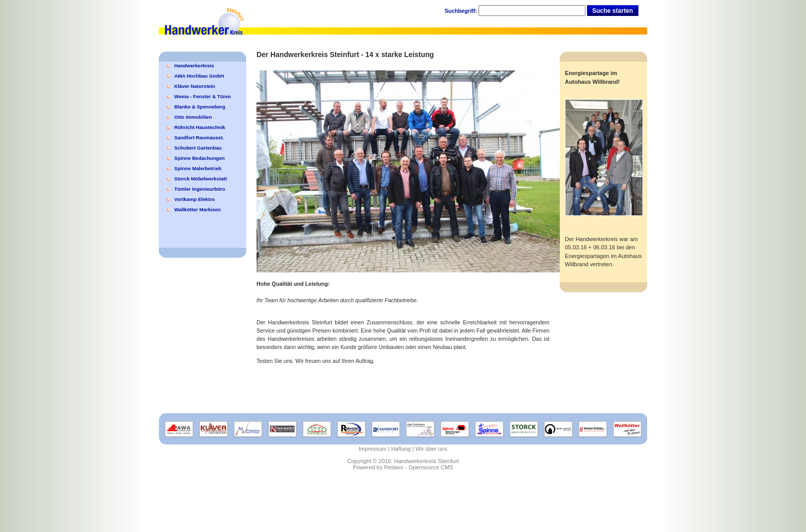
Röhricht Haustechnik (200, 127)
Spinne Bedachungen (199, 158)
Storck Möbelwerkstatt (200, 179)
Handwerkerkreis (194, 66)
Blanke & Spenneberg (200, 107)
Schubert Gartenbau (198, 148)
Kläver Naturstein (195, 86)
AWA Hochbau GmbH (199, 76)
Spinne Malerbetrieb (198, 168)
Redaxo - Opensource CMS (418, 467)
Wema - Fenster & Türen (203, 96)
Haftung (401, 449)
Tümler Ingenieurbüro (200, 189)
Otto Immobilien (193, 117)
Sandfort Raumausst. (199, 137)
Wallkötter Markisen (197, 209)
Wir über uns (431, 449)
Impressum (373, 449)
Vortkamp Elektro (195, 199)
